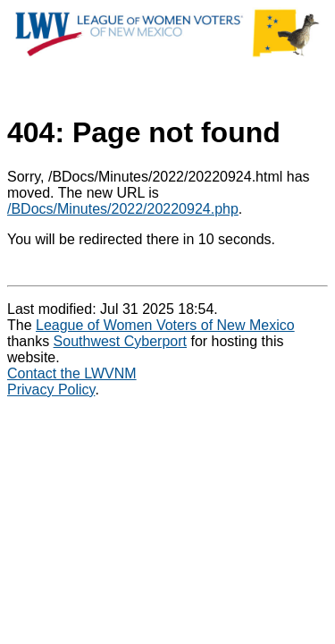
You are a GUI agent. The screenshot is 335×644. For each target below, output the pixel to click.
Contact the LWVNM (72, 373)
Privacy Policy (51, 390)
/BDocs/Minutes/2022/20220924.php (123, 209)
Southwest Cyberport (120, 341)
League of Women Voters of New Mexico (165, 325)
